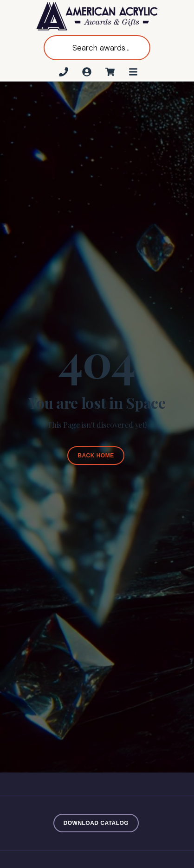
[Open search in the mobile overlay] (97, 48)
